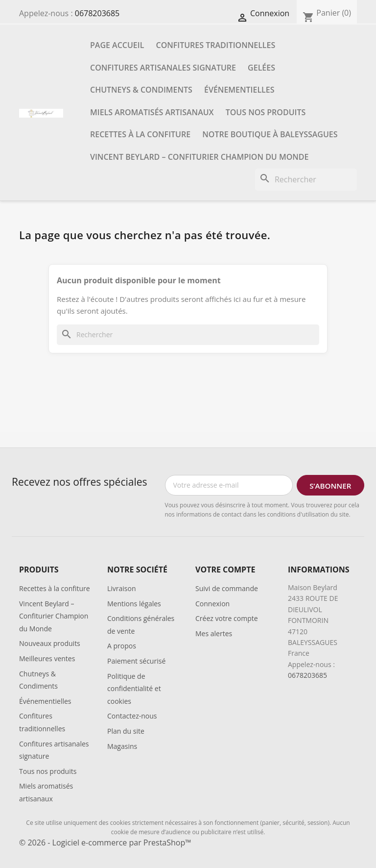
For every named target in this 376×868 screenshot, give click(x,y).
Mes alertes (214, 633)
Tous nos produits (266, 112)
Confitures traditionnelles (216, 45)
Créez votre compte (227, 618)
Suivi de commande (227, 588)
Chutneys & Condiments (141, 90)
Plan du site (126, 731)
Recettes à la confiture (140, 134)
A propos (122, 646)
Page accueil (117, 45)
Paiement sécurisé (136, 661)
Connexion (212, 604)
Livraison (122, 588)
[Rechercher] (306, 180)
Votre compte (225, 570)
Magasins (122, 746)
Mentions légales (134, 604)
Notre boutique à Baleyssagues (270, 134)
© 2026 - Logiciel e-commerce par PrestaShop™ (105, 843)
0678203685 (97, 13)
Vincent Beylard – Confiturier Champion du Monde (199, 157)
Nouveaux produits (50, 643)
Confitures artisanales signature (163, 68)
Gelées (261, 68)
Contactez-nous (132, 716)
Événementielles (239, 90)
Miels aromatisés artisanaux (152, 112)
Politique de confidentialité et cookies (134, 689)
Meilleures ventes (47, 658)
